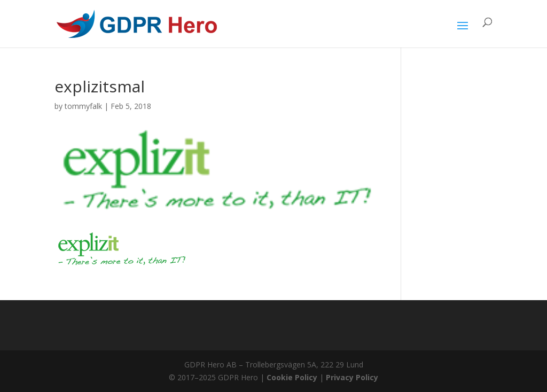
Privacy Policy (352, 377)
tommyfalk (83, 106)
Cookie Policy (292, 377)
